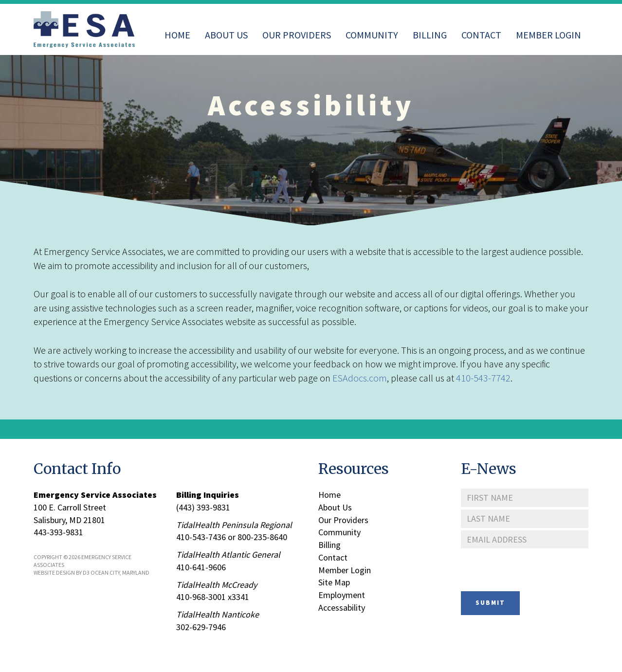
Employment (342, 595)
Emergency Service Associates (95, 495)
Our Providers (297, 35)
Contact (481, 35)
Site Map (334, 582)
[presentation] (535, 570)
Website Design (54, 572)
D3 (86, 572)
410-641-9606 (201, 567)
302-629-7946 (201, 627)
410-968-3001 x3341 (213, 597)
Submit (490, 603)
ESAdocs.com (360, 378)
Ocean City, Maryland (120, 572)
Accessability (342, 608)
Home (177, 35)
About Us (226, 35)
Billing (430, 35)
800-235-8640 (262, 537)
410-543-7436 (201, 537)
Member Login (549, 35)
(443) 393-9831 (203, 507)
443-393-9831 (58, 532)
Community (372, 35)
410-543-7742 (483, 378)
